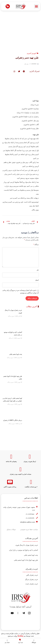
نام (38, 270)
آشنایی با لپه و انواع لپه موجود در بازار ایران (23, 550)
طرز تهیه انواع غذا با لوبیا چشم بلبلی (26, 560)
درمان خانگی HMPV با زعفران (13, 420)
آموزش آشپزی (32, 53)
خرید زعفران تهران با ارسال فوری (27, 545)
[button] (36, 6)
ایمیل (37, 280)
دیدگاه (36, 244)
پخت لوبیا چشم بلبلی (16, 354)
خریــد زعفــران (32, 569)
